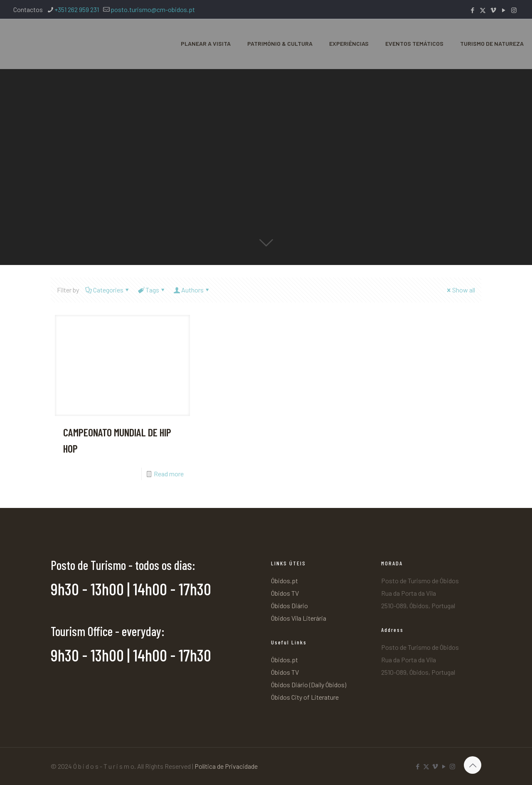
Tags (152, 290)
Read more (169, 474)
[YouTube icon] (504, 10)
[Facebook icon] (472, 10)
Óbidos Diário (289, 605)
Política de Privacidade (226, 766)
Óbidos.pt (284, 581)
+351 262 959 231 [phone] (77, 9)
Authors (192, 290)
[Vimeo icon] (493, 10)
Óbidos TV (285, 593)
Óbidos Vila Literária (299, 618)
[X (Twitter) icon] (483, 10)
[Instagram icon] (514, 10)
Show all (460, 290)
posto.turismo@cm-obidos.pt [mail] (153, 9)
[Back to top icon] (473, 765)
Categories (108, 290)
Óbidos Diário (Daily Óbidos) (309, 685)
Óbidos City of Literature (305, 697)
